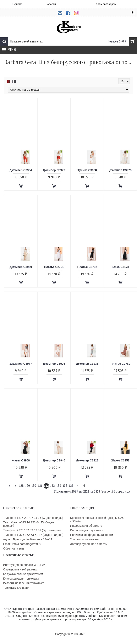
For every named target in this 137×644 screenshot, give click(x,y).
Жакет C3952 (120, 460)
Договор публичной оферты (89, 544)
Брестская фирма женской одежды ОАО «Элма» (97, 519)
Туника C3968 (87, 170)
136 (71, 486)
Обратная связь (14, 548)
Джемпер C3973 (120, 170)
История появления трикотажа (24, 583)
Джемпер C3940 (54, 460)
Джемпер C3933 (87, 364)
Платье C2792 (87, 267)
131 (40, 486)
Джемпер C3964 (21, 170)
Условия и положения (85, 539)
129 (28, 486)
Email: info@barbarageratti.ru (22, 544)
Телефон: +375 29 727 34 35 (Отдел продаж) (33, 518)
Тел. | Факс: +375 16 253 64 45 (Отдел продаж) (28, 524)
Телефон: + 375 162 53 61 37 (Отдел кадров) (33, 535)
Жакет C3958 (21, 460)
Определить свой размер (20, 569)
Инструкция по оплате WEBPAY (24, 565)
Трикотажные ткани (16, 588)
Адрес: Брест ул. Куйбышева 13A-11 (28, 539)
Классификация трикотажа (21, 579)
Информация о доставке (87, 530)
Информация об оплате (86, 526)
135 (65, 486)
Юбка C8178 (120, 267)
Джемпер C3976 (54, 364)
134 (59, 486)
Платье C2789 (120, 364)
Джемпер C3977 (21, 364)
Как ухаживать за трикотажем (23, 574)
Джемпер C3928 (87, 460)
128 (21, 486)
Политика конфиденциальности (92, 535)
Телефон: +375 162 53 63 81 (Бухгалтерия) (32, 530)
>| (84, 486)
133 (53, 486)
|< (9, 486)
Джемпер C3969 (21, 267)
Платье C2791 (54, 267)
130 (34, 486)
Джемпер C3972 (54, 170)
